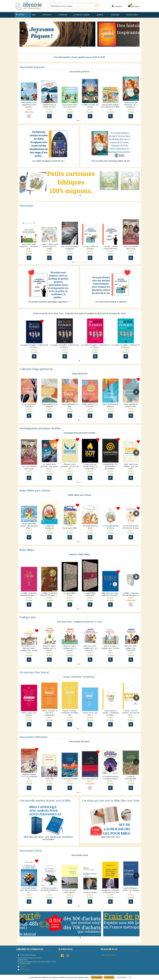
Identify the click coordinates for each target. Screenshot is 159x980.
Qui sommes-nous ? (109, 955)
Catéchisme (115, 15)
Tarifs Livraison (24, 970)
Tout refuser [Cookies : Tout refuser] (109, 977)
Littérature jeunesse (82, 15)
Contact (21, 967)
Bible (34, 15)
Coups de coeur (132, 15)
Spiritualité (47, 15)
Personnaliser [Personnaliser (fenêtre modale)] (122, 977)
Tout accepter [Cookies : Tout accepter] (97, 977)
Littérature (63, 15)
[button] (137, 37)
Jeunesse (100, 15)
